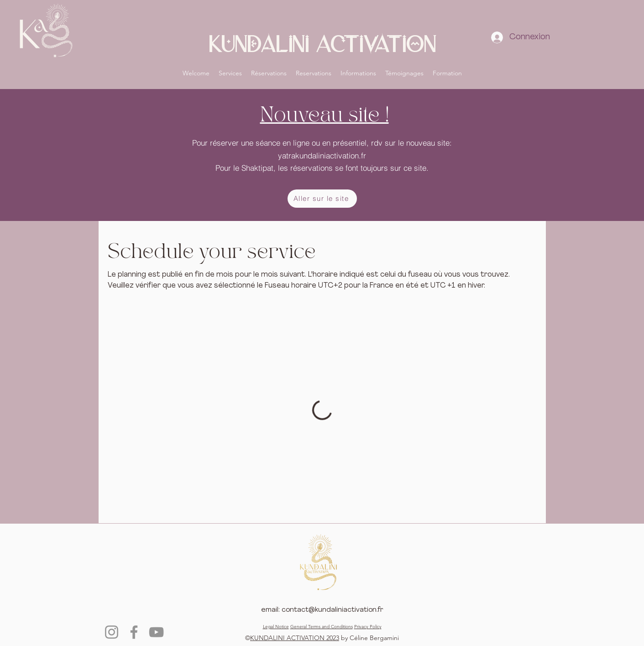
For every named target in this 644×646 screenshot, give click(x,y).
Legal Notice (276, 627)
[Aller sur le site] (322, 199)
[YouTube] (156, 632)
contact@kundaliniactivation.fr (332, 610)
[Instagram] (112, 632)
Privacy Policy (368, 627)
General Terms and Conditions (322, 627)
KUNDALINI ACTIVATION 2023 (295, 638)
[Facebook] (134, 632)
